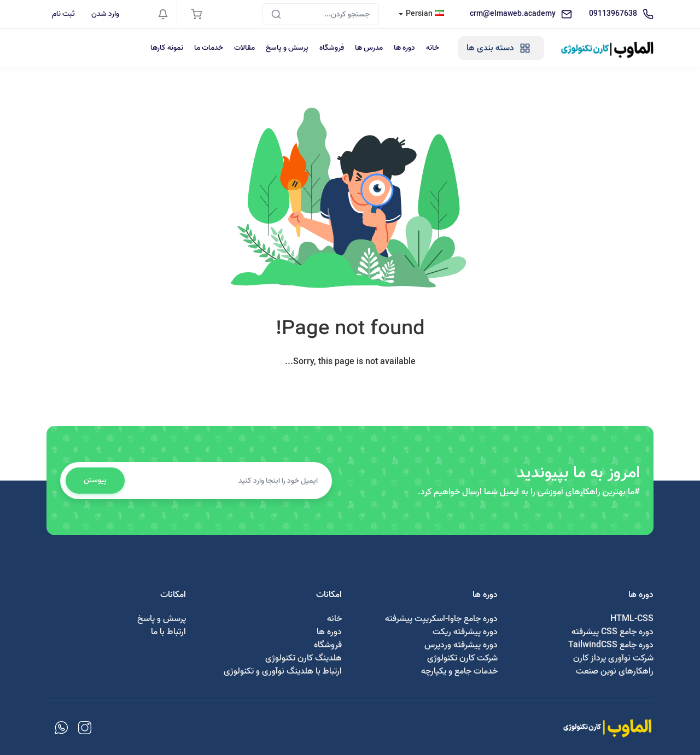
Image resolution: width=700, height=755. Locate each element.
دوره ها (404, 48)
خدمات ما (209, 48)
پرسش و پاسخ (287, 48)
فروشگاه (332, 48)
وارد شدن (105, 14)
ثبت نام (63, 14)
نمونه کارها (167, 48)
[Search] (321, 14)
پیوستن (95, 480)
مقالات (244, 48)
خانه (433, 48)
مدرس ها (369, 48)
